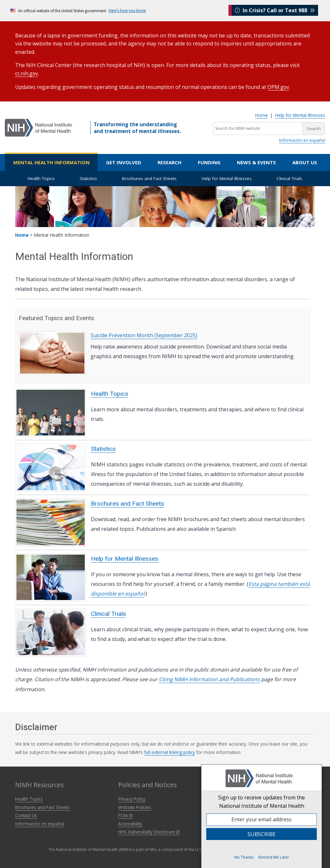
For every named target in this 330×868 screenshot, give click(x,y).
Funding (209, 162)
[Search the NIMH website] (258, 129)
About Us (305, 162)
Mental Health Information (51, 162)
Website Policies (135, 807)
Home (262, 115)
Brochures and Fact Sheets (149, 178)
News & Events (256, 162)
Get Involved (124, 162)
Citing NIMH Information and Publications (209, 679)
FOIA (125, 815)
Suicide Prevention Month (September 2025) (144, 335)
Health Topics (41, 178)
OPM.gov (278, 87)
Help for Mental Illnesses (300, 115)
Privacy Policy (132, 799)
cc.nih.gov (27, 73)
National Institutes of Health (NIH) (257, 799)
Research (170, 162)
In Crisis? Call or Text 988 (275, 10)
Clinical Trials (289, 178)
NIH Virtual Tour (240, 807)
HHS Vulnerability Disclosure (149, 832)
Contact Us (26, 815)
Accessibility (130, 824)
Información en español (302, 140)
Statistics (88, 178)
